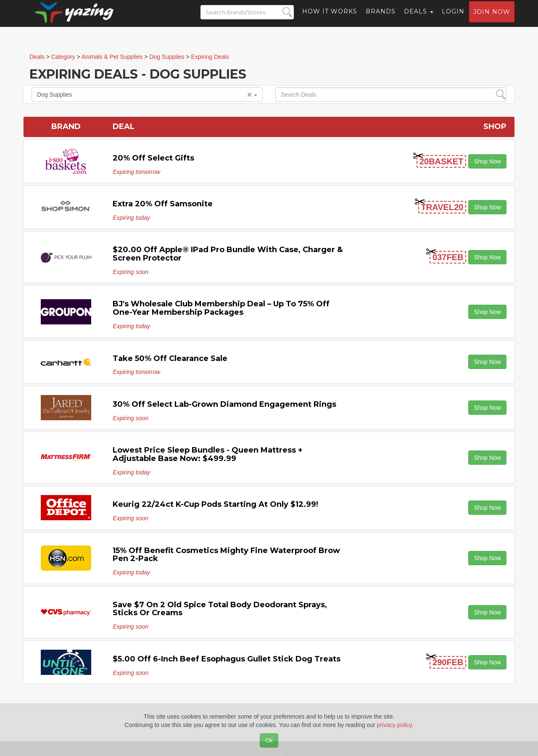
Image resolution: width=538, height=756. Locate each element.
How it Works (330, 19)
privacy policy (394, 725)
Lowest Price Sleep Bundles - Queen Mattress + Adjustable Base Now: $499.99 (208, 454)
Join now (492, 19)
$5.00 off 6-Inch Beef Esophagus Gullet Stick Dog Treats (227, 659)
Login (453, 19)
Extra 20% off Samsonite (163, 204)
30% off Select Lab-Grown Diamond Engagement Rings (224, 404)
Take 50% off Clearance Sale (170, 358)
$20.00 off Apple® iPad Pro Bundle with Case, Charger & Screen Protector (228, 254)
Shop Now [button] (487, 161)
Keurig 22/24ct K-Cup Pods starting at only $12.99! (215, 504)
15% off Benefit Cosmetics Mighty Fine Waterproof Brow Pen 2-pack (226, 555)
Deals (419, 19)
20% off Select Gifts (153, 158)
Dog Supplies (147, 95)
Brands (381, 19)
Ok (269, 740)
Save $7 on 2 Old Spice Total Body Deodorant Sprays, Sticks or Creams (220, 609)
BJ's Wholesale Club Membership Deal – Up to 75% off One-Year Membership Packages (221, 308)
